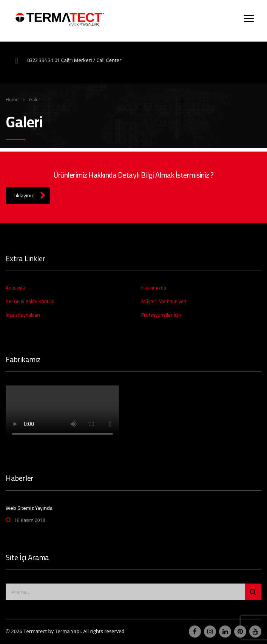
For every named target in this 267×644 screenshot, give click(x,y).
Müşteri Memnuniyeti (164, 301)
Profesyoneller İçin (161, 315)
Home (12, 100)
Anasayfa (15, 288)
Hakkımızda (154, 288)
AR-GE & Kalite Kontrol (30, 301)
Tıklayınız (29, 195)
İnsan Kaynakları (23, 315)
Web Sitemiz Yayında (29, 508)
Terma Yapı (68, 631)
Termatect (35, 631)
